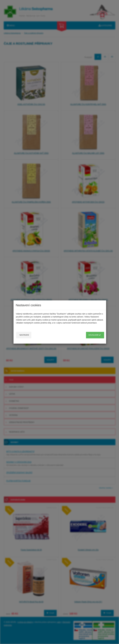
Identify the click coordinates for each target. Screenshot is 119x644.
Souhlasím (95, 335)
